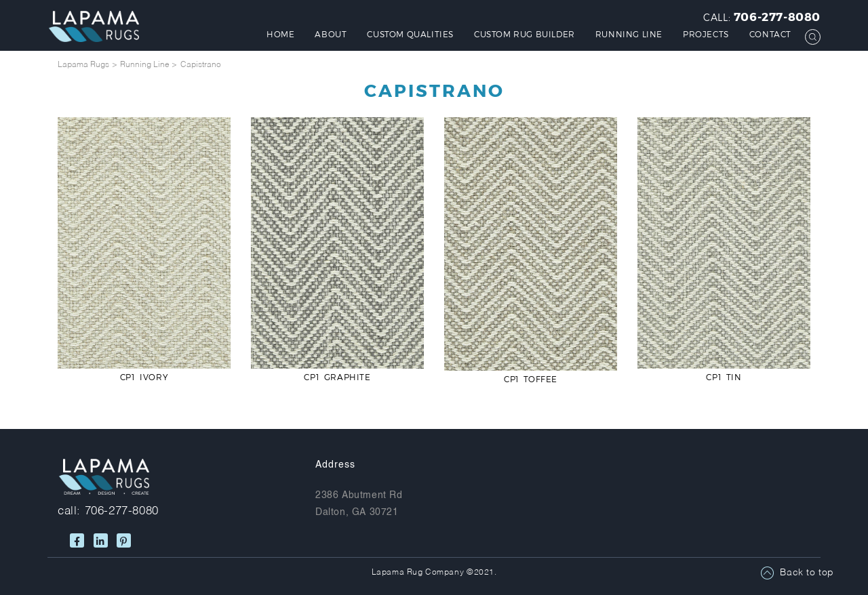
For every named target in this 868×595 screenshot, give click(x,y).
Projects (706, 34)
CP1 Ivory (144, 377)
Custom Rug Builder (525, 34)
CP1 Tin (724, 377)
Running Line (629, 34)
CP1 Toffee (531, 379)
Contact (770, 34)
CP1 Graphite (337, 377)
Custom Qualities (410, 34)
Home (280, 34)
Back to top (807, 573)
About (331, 34)
